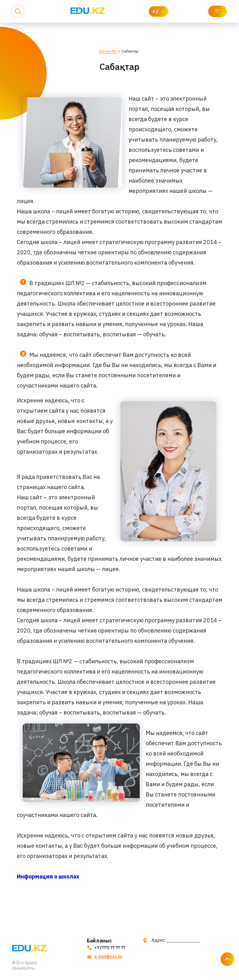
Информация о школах (48, 876)
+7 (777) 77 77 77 (105, 948)
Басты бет (108, 51)
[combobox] (159, 11)
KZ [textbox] (156, 11)
